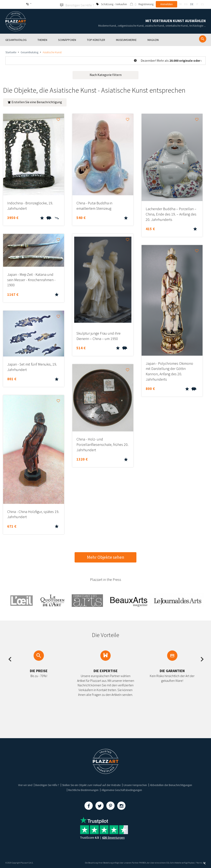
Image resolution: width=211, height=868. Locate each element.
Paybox (191, 862)
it (197, 4)
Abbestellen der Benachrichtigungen (171, 785)
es (202, 4)
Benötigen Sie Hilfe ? (47, 785)
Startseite (11, 52)
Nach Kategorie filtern (106, 74)
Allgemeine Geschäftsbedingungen (122, 790)
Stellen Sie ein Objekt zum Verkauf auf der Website (91, 785)
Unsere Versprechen (135, 785)
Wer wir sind (25, 785)
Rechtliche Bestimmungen (83, 790)
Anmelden (166, 4)
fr (180, 4)
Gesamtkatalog (29, 52)
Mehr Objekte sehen (106, 557)
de (192, 4)
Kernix (201, 862)
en (186, 4)
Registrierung (146, 4)
